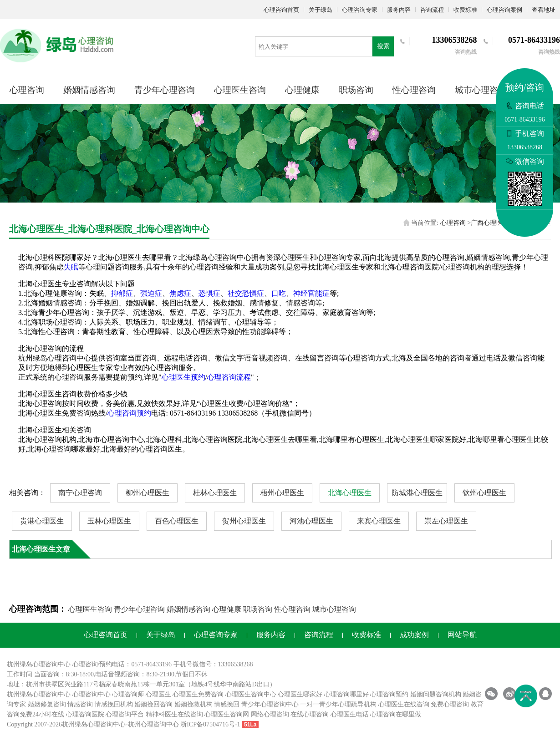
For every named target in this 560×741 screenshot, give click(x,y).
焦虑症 (180, 293)
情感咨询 (80, 704)
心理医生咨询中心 (251, 694)
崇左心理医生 (446, 521)
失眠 (71, 267)
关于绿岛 (321, 10)
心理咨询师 (128, 694)
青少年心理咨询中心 (270, 704)
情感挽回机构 (114, 704)
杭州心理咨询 (147, 724)
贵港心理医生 (42, 521)
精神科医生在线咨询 (174, 714)
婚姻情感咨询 (89, 90)
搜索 (383, 46)
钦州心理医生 (484, 493)
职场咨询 (356, 90)
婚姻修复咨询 (47, 704)
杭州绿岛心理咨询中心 (39, 694)
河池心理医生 (311, 521)
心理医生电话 (350, 714)
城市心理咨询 (481, 90)
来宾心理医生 (379, 521)
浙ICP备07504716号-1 (210, 724)
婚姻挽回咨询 (153, 704)
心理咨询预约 (129, 413)
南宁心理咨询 (80, 493)
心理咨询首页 (281, 10)
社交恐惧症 (246, 293)
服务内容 (399, 10)
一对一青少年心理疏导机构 (338, 704)
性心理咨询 (414, 90)
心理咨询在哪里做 (396, 714)
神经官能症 (311, 293)
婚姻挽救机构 (193, 704)
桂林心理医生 (215, 493)
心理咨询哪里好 (346, 694)
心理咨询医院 (85, 714)
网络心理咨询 (270, 714)
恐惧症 (209, 293)
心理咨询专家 (360, 10)
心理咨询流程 (229, 377)
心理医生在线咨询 (404, 704)
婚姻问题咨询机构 (436, 694)
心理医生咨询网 (227, 714)
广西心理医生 (490, 223)
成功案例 (414, 635)
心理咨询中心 (92, 694)
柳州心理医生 (148, 493)
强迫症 (151, 293)
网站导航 (462, 635)
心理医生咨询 (240, 90)
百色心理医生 (177, 521)
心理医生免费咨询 (198, 694)
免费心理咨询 (450, 704)
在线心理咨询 (310, 714)
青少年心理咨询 (165, 90)
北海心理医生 (350, 493)
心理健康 (302, 90)
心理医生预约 (183, 377)
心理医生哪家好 (300, 694)
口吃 (279, 293)
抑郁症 (122, 293)
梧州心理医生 (282, 493)
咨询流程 (432, 10)
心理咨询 (27, 90)
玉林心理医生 (109, 521)
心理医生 (158, 694)
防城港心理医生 (417, 493)
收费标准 (465, 10)
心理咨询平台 (125, 714)
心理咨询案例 (504, 10)
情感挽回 (227, 704)
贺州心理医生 (244, 521)
